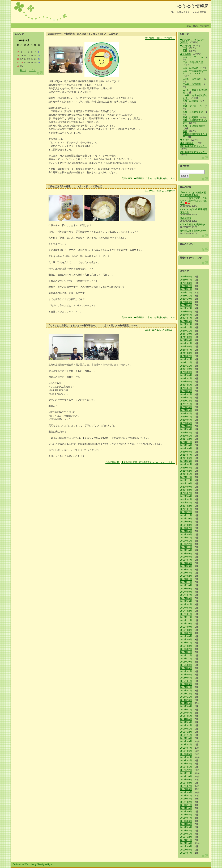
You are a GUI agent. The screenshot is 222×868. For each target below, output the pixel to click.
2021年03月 (186, 468)
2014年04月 (186, 719)
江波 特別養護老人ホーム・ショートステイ (195, 72)
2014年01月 (186, 729)
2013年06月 (186, 751)
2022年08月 (186, 414)
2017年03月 (186, 608)
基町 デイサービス (193, 106)
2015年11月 (186, 659)
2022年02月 (186, 433)
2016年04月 (186, 643)
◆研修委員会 (187, 143)
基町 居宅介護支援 (193, 112)
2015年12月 (186, 655)
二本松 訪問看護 (192, 84)
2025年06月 (186, 312)
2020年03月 (186, 503)
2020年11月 (186, 480)
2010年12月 (186, 837)
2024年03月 (186, 353)
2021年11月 (186, 442)
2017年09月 (186, 589)
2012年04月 (186, 796)
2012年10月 (186, 776)
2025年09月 (186, 302)
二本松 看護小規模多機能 (195, 91)
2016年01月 (186, 652)
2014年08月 (186, 706)
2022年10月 (186, 407)
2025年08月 (186, 305)
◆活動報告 (186, 54)
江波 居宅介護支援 (193, 62)
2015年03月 (186, 684)
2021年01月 (186, 474)
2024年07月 (186, 343)
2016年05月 (186, 640)
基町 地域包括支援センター (195, 121)
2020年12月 (186, 477)
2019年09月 (186, 522)
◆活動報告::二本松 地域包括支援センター (154, 178)
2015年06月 (186, 675)
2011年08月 (186, 815)
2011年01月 (186, 834)
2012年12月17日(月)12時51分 (160, 330)
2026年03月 (186, 283)
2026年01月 (186, 289)
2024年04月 (186, 350)
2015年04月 (186, 681)
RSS (195, 26)
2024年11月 (186, 331)
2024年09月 (186, 337)
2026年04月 (186, 280)
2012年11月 (186, 773)
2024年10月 (186, 334)
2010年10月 (186, 843)
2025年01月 (186, 324)
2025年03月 (186, 321)
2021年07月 (186, 455)
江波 (185, 48)
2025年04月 (186, 318)
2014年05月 (186, 716)
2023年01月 (186, 398)
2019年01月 (186, 541)
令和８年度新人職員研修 (192, 225)
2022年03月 (186, 429)
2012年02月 (186, 802)
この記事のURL (125, 178)
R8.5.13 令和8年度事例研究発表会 (194, 211)
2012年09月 (186, 780)
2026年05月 (186, 277)
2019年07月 (186, 528)
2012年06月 (186, 789)
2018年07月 (186, 560)
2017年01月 (186, 614)
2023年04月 (186, 388)
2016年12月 (186, 617)
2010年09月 (186, 846)
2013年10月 (186, 738)
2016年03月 (186, 646)
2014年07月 (186, 710)
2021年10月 (186, 445)
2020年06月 (186, 496)
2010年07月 (186, 853)
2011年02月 (186, 831)
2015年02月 (186, 687)
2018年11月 (186, 547)
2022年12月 (186, 401)
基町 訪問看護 (191, 117)
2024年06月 (186, 347)
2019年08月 (186, 525)
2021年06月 (186, 458)
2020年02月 (186, 506)
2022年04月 (186, 426)
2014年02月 (186, 725)
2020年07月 (186, 493)
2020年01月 (186, 509)
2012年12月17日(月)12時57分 (160, 38)
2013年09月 (186, 741)
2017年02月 (186, 611)
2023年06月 (186, 382)
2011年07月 (186, 818)
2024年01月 (186, 359)
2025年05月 (186, 315)
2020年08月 (186, 490)
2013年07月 (186, 748)
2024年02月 (186, 356)
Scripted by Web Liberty (25, 864)
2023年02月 (186, 394)
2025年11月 (186, 296)
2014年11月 (186, 697)
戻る (189, 26)
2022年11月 (186, 404)
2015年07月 (186, 671)
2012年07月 (186, 786)
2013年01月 (186, 767)
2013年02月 (186, 764)
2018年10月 (186, 550)
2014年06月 (186, 713)
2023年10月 (186, 369)
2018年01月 (186, 579)
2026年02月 (186, 286)
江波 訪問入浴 (191, 68)
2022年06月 (186, 420)
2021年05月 (186, 461)
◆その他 (185, 140)
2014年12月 (186, 694)
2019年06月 (186, 531)
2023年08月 (186, 375)
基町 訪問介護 (191, 101)
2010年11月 (186, 840)
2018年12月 (186, 544)
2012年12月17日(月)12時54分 (160, 191)
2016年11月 (186, 620)
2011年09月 (186, 812)
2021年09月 (186, 448)
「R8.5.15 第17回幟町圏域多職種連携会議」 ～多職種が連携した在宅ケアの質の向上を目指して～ (194, 198)
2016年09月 (186, 627)
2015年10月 (186, 662)
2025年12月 (186, 293)
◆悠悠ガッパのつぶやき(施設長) (192, 41)
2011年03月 (186, 827)
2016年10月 (186, 624)
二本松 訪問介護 (192, 79)
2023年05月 (186, 385)
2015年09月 (186, 665)
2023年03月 (186, 391)
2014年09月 (186, 703)
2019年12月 (186, 512)
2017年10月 (186, 585)
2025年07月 (186, 308)
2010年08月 (186, 850)
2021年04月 (186, 464)
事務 (185, 131)
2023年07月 (186, 378)
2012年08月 (186, 783)
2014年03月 (186, 722)
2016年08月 (186, 630)
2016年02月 (186, 649)
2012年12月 (186, 770)
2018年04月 (186, 570)
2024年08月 (186, 340)
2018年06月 (186, 563)
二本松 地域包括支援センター (195, 97)
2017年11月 (186, 582)
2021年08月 (186, 452)
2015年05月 (186, 678)
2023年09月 (186, 372)
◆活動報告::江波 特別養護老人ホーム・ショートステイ (148, 462)
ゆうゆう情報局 (193, 6)
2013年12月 (186, 732)
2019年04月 (186, 538)
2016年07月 (186, 633)
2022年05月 (186, 423)
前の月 (23, 70)
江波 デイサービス (193, 57)
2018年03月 (186, 573)
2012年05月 (186, 792)
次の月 (32, 70)
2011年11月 (186, 805)
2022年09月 (186, 410)
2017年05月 (186, 601)
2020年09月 (186, 487)
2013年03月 (186, 760)
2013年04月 (186, 757)
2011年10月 (186, 808)
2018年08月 (186, 557)
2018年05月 (186, 566)
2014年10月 (186, 700)
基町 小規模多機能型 (194, 126)
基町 (185, 51)
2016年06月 (186, 636)
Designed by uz (46, 864)
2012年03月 (186, 799)
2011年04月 (186, 824)
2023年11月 (186, 366)
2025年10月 (186, 299)
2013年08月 (186, 745)
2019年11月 (186, 515)
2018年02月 (186, 576)
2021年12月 (186, 439)
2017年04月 (186, 604)
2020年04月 (186, 499)
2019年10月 (186, 519)
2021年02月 (186, 471)
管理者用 (205, 26)
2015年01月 (186, 691)
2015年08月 (186, 668)
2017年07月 (186, 595)
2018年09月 (186, 554)
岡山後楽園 (186, 218)
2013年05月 (186, 754)
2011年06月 (186, 821)
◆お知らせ (186, 46)
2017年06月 (186, 598)
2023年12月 (186, 362)
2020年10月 (186, 483)
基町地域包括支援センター (195, 135)
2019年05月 (186, 534)
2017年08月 (186, 592)
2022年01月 (186, 436)
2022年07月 (186, 417)
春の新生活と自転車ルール (194, 231)
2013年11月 (186, 735)
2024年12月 (186, 327)
